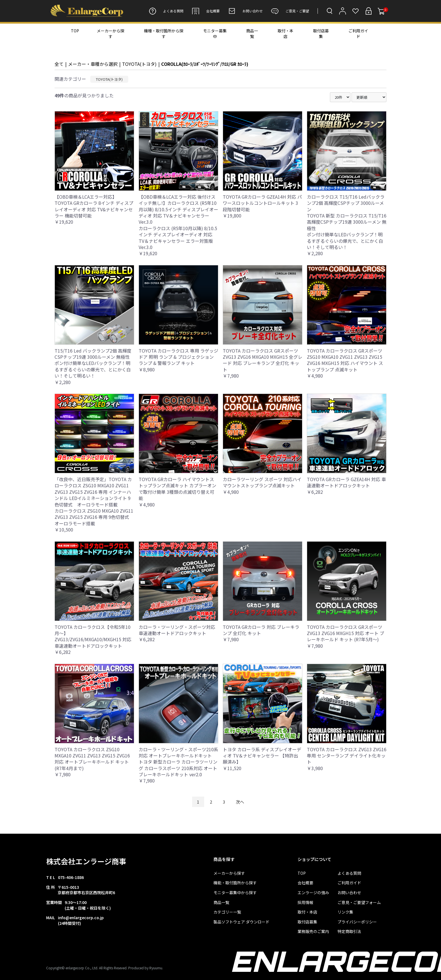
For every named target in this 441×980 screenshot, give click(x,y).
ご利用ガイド (358, 33)
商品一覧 (252, 33)
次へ (240, 802)
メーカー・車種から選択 (93, 64)
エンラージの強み (313, 893)
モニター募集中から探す (235, 893)
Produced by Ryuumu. (146, 968)
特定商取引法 (349, 931)
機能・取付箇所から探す (235, 883)
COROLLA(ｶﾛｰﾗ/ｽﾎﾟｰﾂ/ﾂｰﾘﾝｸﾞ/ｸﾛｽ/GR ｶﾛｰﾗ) (205, 64)
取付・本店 (285, 33)
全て (59, 64)
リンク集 (345, 912)
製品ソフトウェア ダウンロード (241, 922)
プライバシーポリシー (357, 922)
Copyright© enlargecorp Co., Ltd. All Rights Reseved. (87, 968)
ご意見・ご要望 (290, 11)
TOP (75, 31)
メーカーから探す (111, 33)
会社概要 (206, 11)
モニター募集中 (215, 33)
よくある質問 (166, 11)
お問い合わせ (245, 11)
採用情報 (305, 902)
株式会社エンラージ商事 (86, 861)
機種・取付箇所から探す (164, 33)
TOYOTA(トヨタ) (139, 64)
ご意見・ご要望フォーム (359, 902)
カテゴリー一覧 (227, 912)
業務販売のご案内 (313, 931)
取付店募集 (321, 33)
